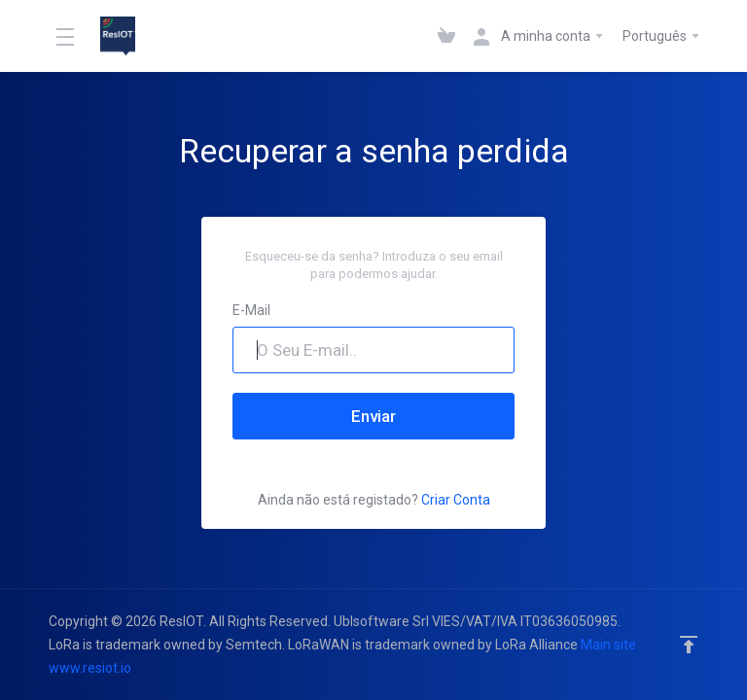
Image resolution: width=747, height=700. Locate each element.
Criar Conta (456, 500)
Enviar (373, 416)
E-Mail (251, 310)
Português (662, 36)
